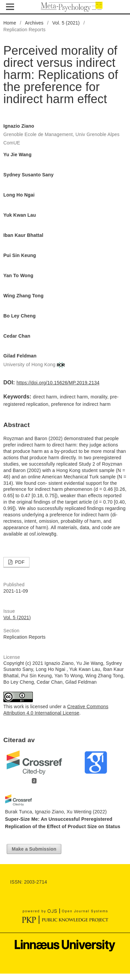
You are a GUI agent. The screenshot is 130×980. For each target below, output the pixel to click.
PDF (19, 562)
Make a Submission (34, 849)
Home (10, 23)
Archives (34, 23)
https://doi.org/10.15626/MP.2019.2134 (58, 383)
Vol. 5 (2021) (66, 23)
